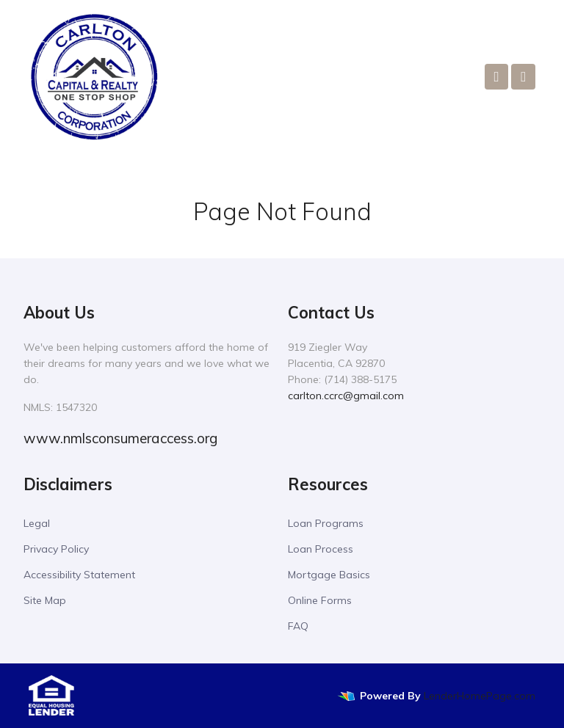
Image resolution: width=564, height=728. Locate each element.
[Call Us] (497, 77)
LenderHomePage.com (480, 696)
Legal (37, 523)
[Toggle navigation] (523, 77)
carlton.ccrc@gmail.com (346, 396)
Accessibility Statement (79, 575)
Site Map (45, 600)
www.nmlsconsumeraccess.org (120, 438)
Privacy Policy (56, 549)
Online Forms (320, 600)
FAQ (298, 626)
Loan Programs (326, 523)
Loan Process (321, 549)
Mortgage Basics (329, 575)
